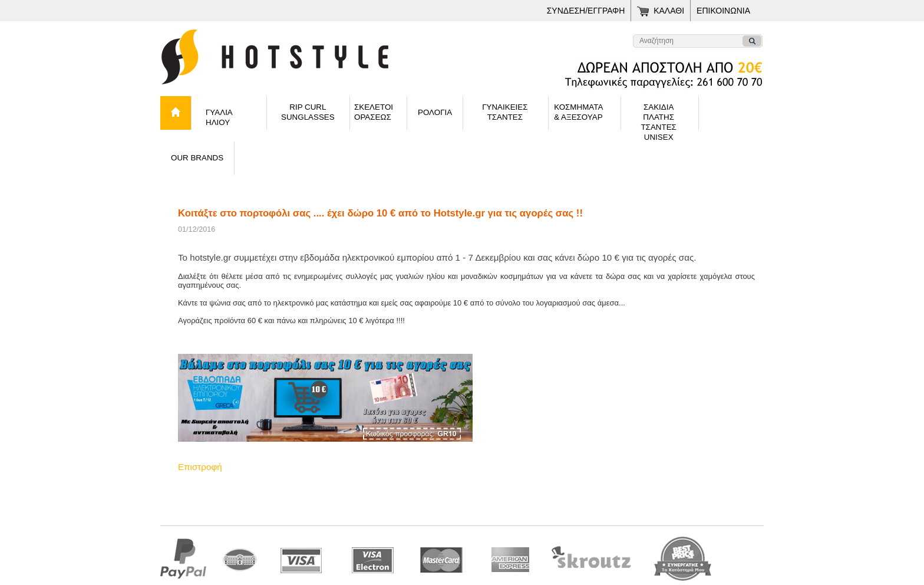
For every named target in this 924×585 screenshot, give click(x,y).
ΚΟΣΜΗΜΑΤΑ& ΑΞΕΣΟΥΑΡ (578, 112)
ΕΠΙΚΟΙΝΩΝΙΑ (723, 11)
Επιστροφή (200, 467)
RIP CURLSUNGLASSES (308, 112)
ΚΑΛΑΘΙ (669, 11)
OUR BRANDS (197, 158)
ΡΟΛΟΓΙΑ (435, 112)
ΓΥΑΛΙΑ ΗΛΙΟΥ (219, 117)
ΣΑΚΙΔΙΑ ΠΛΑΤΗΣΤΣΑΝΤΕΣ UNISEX (658, 116)
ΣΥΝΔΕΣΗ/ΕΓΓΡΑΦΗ (586, 11)
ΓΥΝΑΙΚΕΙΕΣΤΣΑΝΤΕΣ (505, 112)
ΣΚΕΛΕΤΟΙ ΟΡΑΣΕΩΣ (374, 112)
